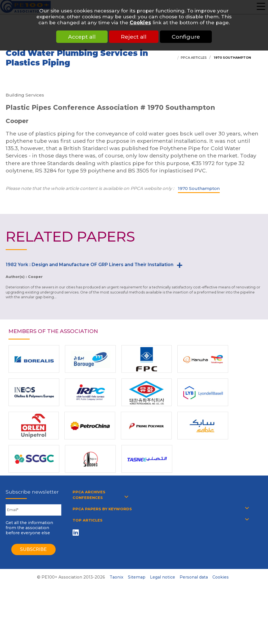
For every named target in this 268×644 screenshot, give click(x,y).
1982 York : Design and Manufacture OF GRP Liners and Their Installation (90, 265)
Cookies (140, 22)
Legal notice (163, 577)
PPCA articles (194, 58)
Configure (186, 37)
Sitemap (137, 577)
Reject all (134, 37)
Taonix (116, 577)
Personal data (194, 577)
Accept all (82, 37)
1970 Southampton (232, 58)
